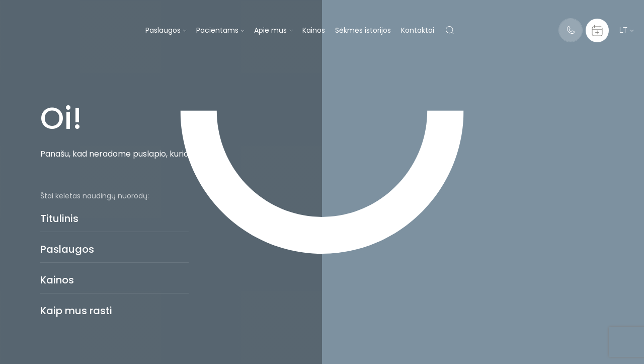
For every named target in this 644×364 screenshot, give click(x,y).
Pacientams (217, 30)
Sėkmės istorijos (363, 30)
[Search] (450, 30)
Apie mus (270, 30)
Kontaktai (418, 30)
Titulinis (59, 219)
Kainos (314, 30)
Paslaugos (163, 30)
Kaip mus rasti (76, 311)
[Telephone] (571, 30)
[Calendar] (597, 30)
